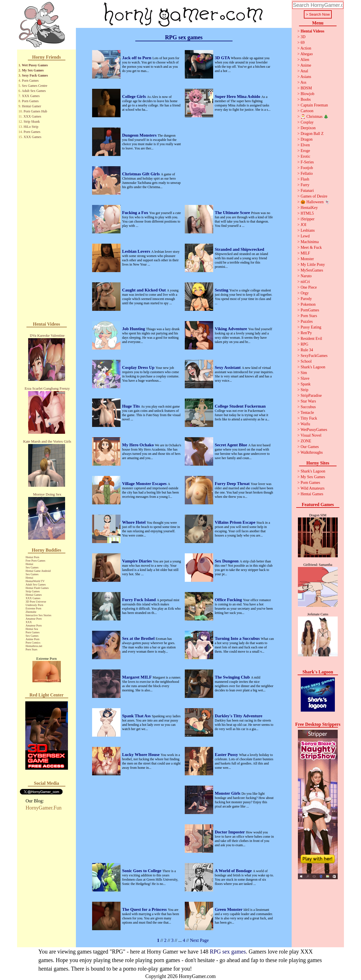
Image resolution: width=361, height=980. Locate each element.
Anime (306, 65)
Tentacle (307, 413)
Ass (303, 82)
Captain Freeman (314, 105)
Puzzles (307, 321)
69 (302, 43)
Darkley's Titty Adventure (239, 716)
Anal (304, 71)
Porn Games (30, 81)
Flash (305, 179)
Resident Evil (311, 339)
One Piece (309, 287)
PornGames (310, 310)
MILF (305, 253)
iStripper (307, 219)
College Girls (135, 96)
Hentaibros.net (34, 646)
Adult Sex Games (34, 91)
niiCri (305, 282)
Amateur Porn (34, 619)
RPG (304, 344)
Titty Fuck (309, 418)
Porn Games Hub (35, 111)
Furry (305, 185)
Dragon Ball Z (312, 134)
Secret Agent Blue (232, 445)
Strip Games (33, 591)
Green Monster (229, 909)
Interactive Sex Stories (39, 615)
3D (303, 37)
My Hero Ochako (139, 445)
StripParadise (311, 396)
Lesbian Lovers (137, 251)
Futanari (307, 191)
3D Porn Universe (36, 602)
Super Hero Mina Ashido (238, 96)
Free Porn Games (35, 561)
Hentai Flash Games (37, 588)
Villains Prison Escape (236, 522)
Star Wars (308, 401)
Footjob (307, 168)
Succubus (308, 407)
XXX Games (31, 96)
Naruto (306, 276)
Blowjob (307, 94)
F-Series (307, 162)
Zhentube (31, 612)
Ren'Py (306, 333)
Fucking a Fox (136, 213)
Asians (306, 77)
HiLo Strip (31, 127)
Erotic (305, 156)
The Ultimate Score (233, 213)
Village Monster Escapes (145, 484)
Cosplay (307, 122)
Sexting (222, 290)
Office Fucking (229, 600)
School (306, 361)
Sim (304, 373)
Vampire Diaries (138, 561)
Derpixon (308, 128)
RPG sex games (228, 952)
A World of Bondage (234, 871)
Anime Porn (33, 639)
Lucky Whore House (142, 755)
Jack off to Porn (137, 58)
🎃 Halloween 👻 (315, 202)
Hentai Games (34, 595)
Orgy (305, 293)
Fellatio (307, 173)
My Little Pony (313, 265)
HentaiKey (309, 208)
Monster (307, 259)
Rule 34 (307, 350)
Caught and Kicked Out (145, 290)
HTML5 (307, 213)
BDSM (306, 88)
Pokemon (308, 304)
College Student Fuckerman (240, 406)
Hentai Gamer (32, 106)
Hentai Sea (32, 629)
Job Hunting (134, 329)
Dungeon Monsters (140, 135)
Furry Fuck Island (140, 600)
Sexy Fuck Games (35, 75)
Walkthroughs (312, 452)
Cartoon (307, 111)
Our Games (310, 447)
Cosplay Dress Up (139, 367)
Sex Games (32, 567)
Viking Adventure (232, 329)
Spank (305, 384)
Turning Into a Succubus (238, 638)
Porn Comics (33, 643)
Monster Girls (228, 793)
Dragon (306, 139)
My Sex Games (33, 70)
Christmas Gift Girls (142, 174)
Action (306, 48)
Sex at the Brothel (139, 638)
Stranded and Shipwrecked (240, 249)
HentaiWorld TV (35, 581)
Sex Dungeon (227, 561)
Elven (305, 145)
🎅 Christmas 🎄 (314, 117)
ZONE (306, 441)
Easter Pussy (227, 755)
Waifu (305, 424)
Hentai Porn (32, 557)
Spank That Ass (137, 716)
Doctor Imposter (230, 832)
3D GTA (223, 58)
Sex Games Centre (35, 86)
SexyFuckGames (314, 356)
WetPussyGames (314, 430)
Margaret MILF (137, 677)
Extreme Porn (33, 608)
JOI (303, 225)
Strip (304, 390)
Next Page (199, 940)
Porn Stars (31, 649)
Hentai (29, 564)
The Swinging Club (233, 677)
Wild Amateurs (313, 488)
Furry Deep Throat (233, 484)
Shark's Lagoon (313, 367)
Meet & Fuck (311, 247)
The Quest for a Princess (145, 909)
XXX (29, 622)
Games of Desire (314, 196)
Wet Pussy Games (35, 65)
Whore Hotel (134, 522)
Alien (305, 60)
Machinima (310, 242)
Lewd (305, 236)
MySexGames (312, 270)
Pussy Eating (311, 327)
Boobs (306, 99)
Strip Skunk (32, 122)
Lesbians (308, 230)
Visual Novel (311, 435)
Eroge (305, 151)
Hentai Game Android (38, 571)
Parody (306, 299)
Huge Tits (132, 406)
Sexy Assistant (228, 367)
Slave (305, 378)
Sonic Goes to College (142, 871)
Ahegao (307, 54)
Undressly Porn (34, 605)
